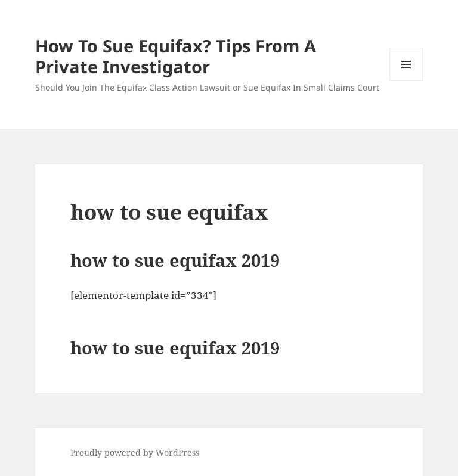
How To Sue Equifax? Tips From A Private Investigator (176, 56)
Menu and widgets (406, 81)
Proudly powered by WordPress (135, 452)
